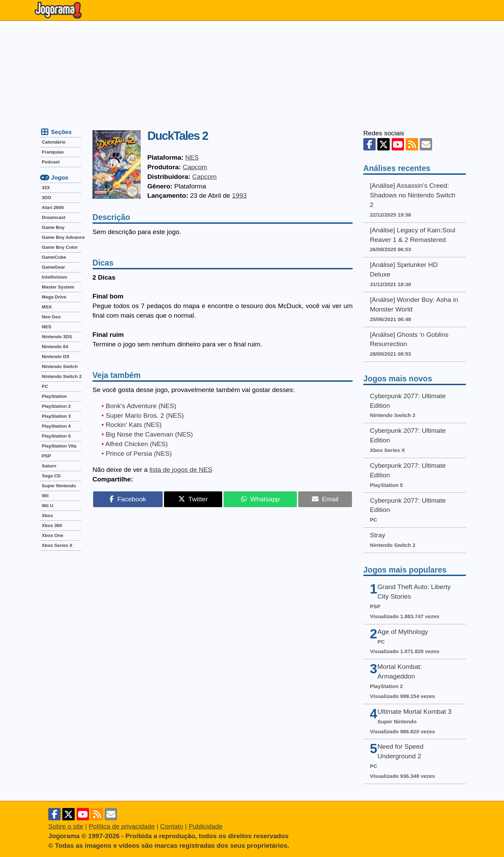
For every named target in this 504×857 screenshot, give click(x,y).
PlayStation (54, 396)
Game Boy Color (60, 247)
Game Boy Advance (61, 237)
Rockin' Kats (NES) (134, 425)
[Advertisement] (252, 72)
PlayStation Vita (59, 446)
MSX (47, 307)
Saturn (49, 466)
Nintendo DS (56, 357)
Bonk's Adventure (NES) (141, 406)
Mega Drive (54, 297)
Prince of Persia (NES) (139, 454)
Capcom (195, 167)
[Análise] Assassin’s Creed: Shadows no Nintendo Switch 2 (413, 195)
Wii (45, 496)
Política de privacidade (122, 826)
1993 (240, 195)
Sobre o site (66, 826)
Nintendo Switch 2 (61, 376)
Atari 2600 (53, 207)
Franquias (53, 152)
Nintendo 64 (55, 347)
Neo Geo (51, 317)
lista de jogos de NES (181, 470)
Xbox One (53, 535)
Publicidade (206, 826)
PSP (46, 456)
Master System (58, 287)
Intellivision (54, 277)
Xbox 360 (52, 525)
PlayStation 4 (56, 426)
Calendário (54, 142)
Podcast (51, 162)
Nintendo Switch (60, 366)
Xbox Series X (57, 545)
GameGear (53, 267)
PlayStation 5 (56, 436)
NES (192, 157)
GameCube (54, 257)
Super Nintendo (59, 486)
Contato (172, 826)
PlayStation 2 (56, 406)
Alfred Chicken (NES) (137, 444)
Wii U (47, 506)
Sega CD (51, 476)
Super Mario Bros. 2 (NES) (145, 415)
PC (45, 386)
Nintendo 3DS (57, 337)
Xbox (47, 516)
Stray (377, 535)
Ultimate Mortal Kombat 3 (414, 712)
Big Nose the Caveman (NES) (149, 434)
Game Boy (53, 227)
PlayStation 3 (56, 416)
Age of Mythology (403, 632)
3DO (47, 198)
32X (46, 188)
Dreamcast (54, 217)
